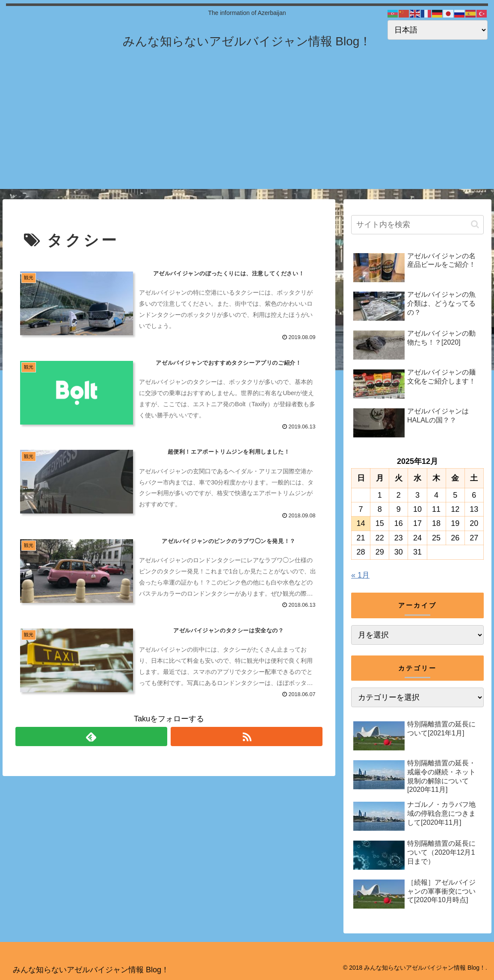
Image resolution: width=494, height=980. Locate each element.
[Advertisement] (247, 129)
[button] (475, 224)
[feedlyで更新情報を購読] (91, 736)
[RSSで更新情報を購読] (247, 736)
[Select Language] (438, 30)
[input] (417, 225)
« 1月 (360, 575)
